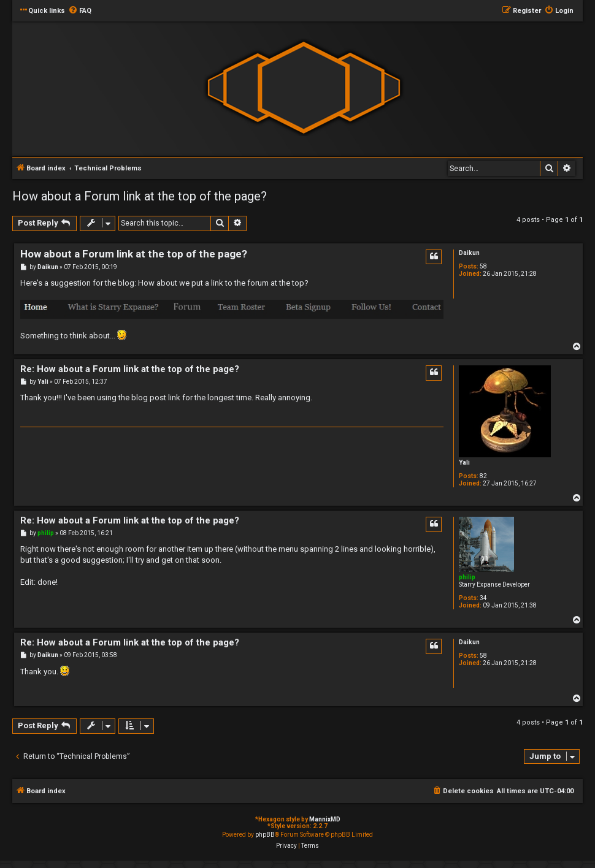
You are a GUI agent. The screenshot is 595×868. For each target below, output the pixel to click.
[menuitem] (80, 11)
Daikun (469, 253)
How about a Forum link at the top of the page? (140, 196)
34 (483, 598)
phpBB (265, 835)
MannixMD (325, 819)
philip (467, 577)
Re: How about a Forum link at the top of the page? (130, 369)
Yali (464, 463)
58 (483, 266)
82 (483, 476)
